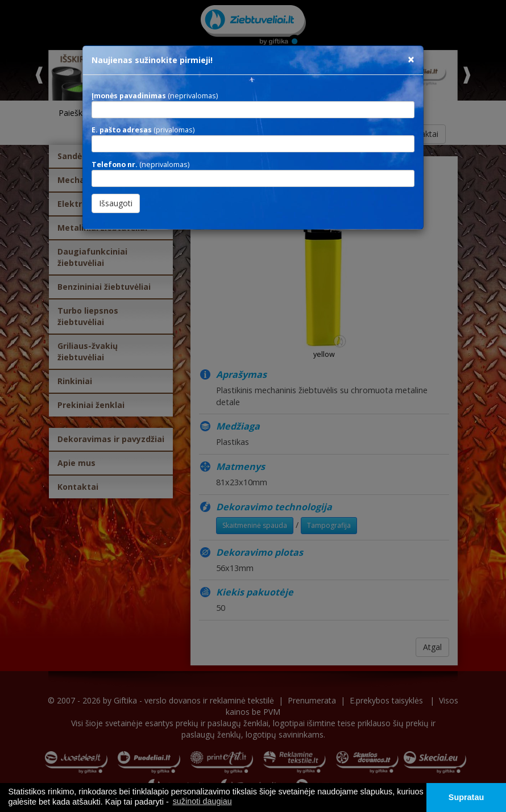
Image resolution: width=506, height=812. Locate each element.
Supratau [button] (466, 797)
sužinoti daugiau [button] (202, 801)
